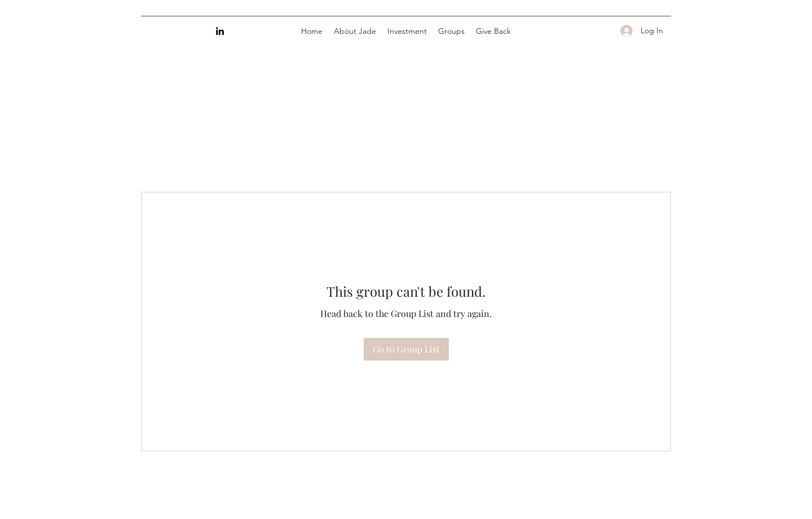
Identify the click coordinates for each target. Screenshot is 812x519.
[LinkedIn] (220, 31)
